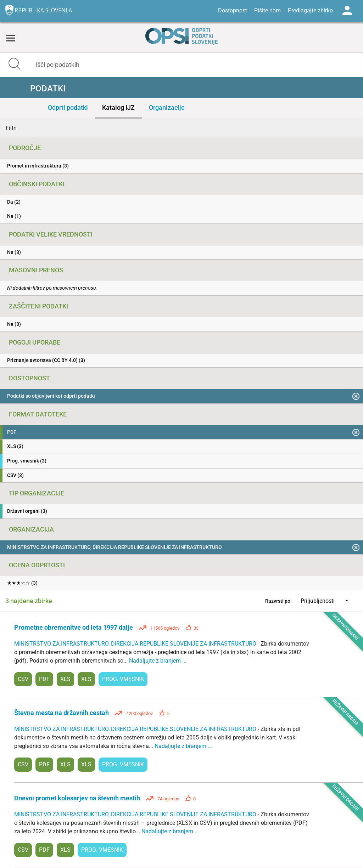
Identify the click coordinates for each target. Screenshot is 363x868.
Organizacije (167, 107)
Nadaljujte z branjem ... (158, 661)
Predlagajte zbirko (310, 10)
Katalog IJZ (118, 107)
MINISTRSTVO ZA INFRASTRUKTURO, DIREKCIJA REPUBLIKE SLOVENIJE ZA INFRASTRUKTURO (136, 644)
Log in (347, 11)
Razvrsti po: (278, 601)
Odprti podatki (68, 107)
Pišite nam (267, 10)
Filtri (11, 128)
